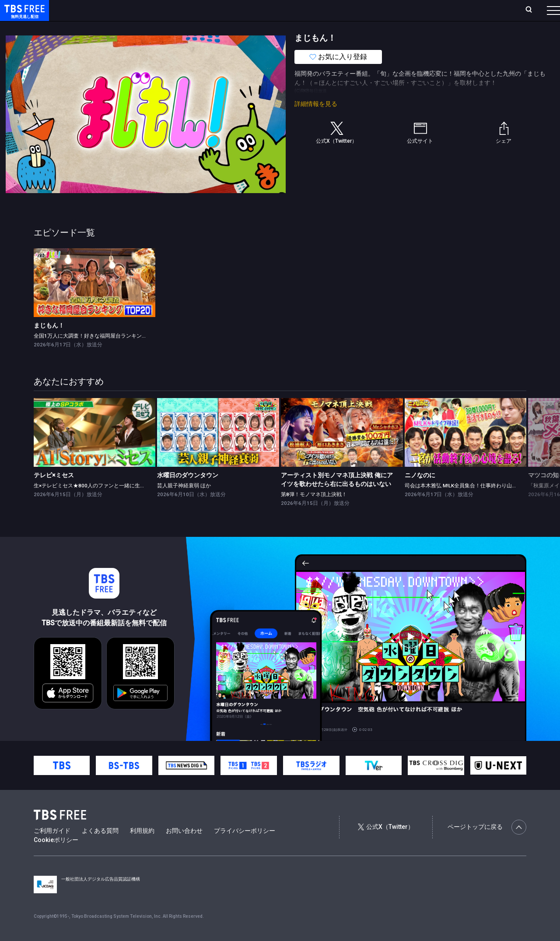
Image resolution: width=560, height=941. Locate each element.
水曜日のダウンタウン (188, 493)
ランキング (165, 10)
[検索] (471, 10)
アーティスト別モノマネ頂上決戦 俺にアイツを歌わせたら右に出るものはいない (337, 497)
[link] (95, 300)
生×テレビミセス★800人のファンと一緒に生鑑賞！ (95, 503)
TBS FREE (23, 16)
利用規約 (142, 848)
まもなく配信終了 (134, 28)
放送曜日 (129, 10)
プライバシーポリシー (245, 848)
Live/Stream (207, 10)
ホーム (99, 10)
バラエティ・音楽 (218, 28)
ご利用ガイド (52, 848)
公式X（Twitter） (386, 844)
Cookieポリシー (56, 857)
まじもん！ (49, 343)
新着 (95, 28)
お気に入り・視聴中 (260, 10)
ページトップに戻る (487, 845)
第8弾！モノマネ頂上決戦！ (314, 512)
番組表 (532, 10)
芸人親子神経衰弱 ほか (184, 503)
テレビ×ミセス (54, 493)
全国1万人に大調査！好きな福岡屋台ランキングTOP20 (98, 353)
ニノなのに (420, 493)
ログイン (389, 10)
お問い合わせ (184, 848)
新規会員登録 (433, 10)
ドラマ (176, 28)
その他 (347, 28)
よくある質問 (100, 848)
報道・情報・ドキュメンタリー (289, 28)
